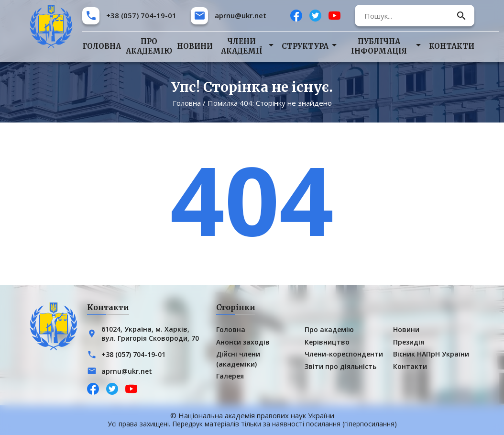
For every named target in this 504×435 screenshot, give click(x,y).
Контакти (452, 46)
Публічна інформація (379, 46)
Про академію (149, 46)
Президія (409, 342)
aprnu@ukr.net (241, 15)
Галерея (230, 376)
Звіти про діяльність (340, 366)
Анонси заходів (243, 342)
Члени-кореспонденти (344, 354)
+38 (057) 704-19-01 (141, 15)
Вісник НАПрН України (431, 354)
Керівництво (327, 342)
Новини (195, 46)
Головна (102, 46)
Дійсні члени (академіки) (238, 359)
